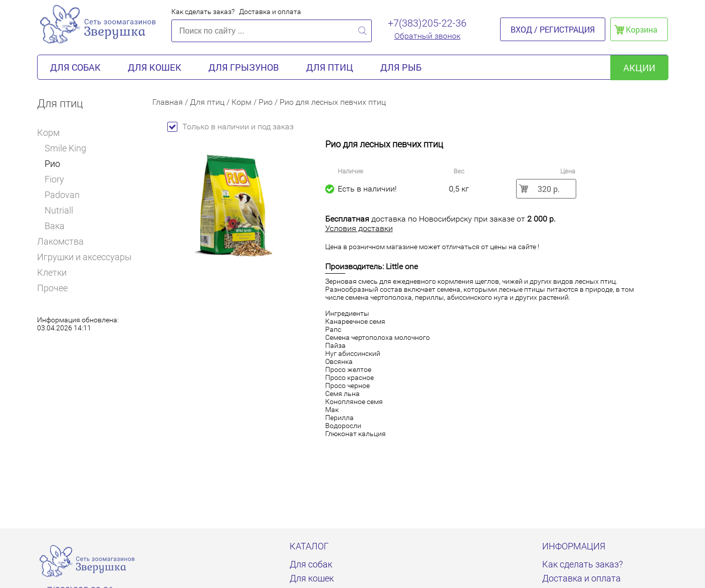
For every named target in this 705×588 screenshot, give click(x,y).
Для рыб (401, 67)
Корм (52, 133)
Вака (55, 226)
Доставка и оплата (270, 12)
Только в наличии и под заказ (230, 127)
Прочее (52, 288)
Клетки (52, 272)
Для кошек (155, 67)
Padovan (62, 195)
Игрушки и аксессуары (84, 257)
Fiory (54, 179)
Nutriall (59, 210)
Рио (52, 164)
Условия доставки (359, 228)
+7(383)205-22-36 (427, 23)
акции (639, 68)
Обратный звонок (427, 36)
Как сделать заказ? (203, 12)
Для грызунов (244, 67)
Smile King (65, 148)
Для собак (75, 67)
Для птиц (330, 67)
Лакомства (60, 241)
